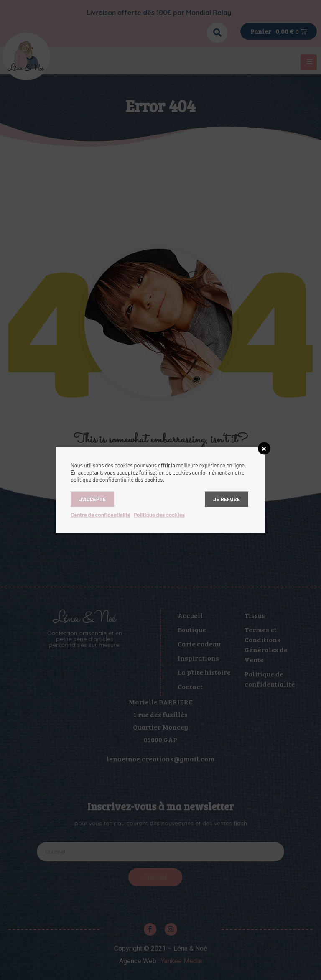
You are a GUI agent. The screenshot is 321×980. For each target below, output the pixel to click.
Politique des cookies (159, 515)
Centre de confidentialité (101, 515)
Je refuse (227, 499)
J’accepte (92, 499)
